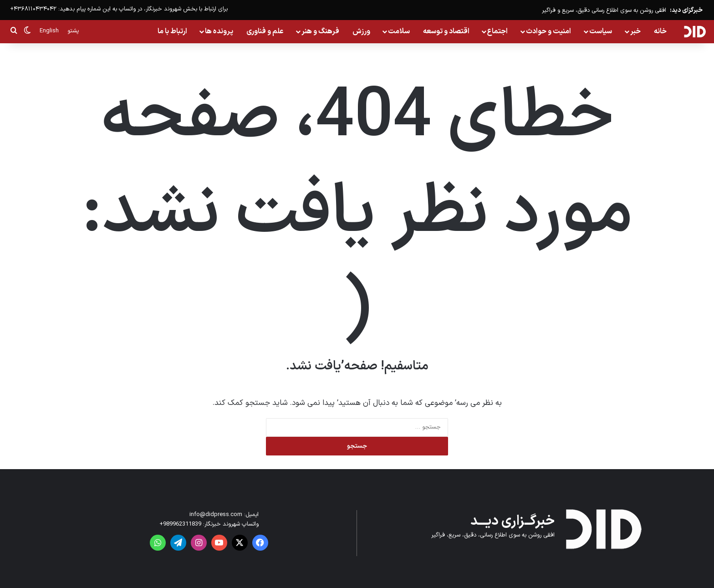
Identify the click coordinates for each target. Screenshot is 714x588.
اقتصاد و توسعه (446, 31)
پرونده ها (219, 31)
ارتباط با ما (172, 31)
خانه (660, 31)
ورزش (361, 31)
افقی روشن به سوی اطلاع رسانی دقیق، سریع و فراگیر (604, 10)
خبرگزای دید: (686, 10)
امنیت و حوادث (548, 31)
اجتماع (497, 31)
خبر (635, 31)
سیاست (601, 31)
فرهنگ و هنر (320, 31)
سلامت (399, 31)
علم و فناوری (265, 31)
